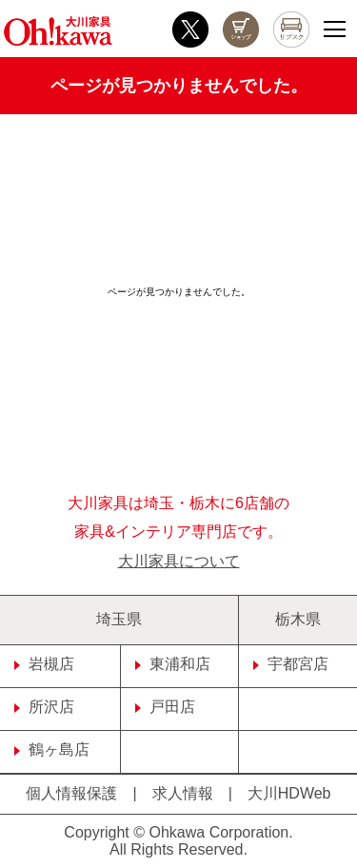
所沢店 (44, 707)
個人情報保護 (71, 793)
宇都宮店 (291, 664)
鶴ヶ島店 (52, 750)
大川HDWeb (289, 793)
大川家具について (179, 561)
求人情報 (183, 793)
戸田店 (165, 707)
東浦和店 (173, 664)
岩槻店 (44, 664)
